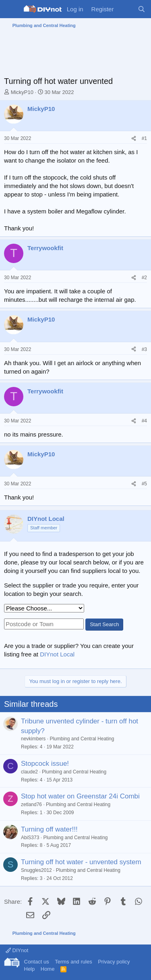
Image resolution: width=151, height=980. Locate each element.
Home (48, 969)
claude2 (29, 772)
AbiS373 (30, 838)
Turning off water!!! (49, 829)
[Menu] (11, 9)
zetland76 (31, 804)
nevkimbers (33, 739)
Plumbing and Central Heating (82, 739)
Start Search (104, 624)
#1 (144, 138)
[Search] (142, 9)
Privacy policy (114, 962)
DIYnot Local (57, 654)
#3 (144, 349)
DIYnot (17, 950)
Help (30, 969)
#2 (144, 278)
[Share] (134, 139)
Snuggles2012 (36, 870)
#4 (144, 421)
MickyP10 (22, 92)
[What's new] (125, 9)
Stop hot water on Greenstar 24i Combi (80, 796)
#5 (144, 484)
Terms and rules (73, 962)
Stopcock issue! (45, 764)
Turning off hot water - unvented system (81, 862)
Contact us (37, 962)
